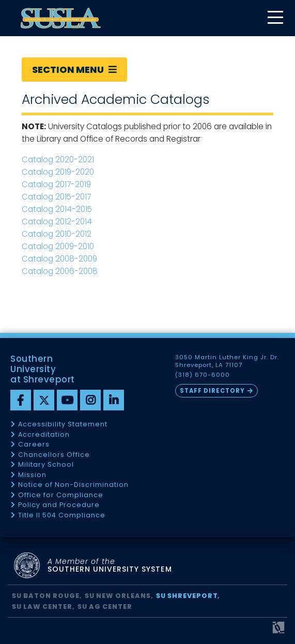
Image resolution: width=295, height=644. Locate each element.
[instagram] (90, 400)
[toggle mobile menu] (275, 18)
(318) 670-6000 (203, 375)
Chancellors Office (54, 455)
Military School (46, 465)
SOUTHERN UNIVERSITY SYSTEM (110, 566)
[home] (61, 18)
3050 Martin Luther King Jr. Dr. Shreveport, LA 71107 (227, 361)
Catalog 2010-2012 (57, 234)
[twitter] (44, 400)
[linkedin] (114, 400)
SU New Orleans (118, 596)
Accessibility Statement (63, 425)
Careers (34, 445)
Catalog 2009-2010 (58, 246)
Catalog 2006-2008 (60, 271)
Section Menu (74, 70)
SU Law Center (42, 607)
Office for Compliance (61, 495)
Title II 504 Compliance (62, 516)
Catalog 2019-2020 (58, 172)
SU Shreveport (187, 596)
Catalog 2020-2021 (58, 159)
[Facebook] (21, 400)
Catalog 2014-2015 (57, 209)
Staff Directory (212, 391)
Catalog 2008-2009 (59, 259)
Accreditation (44, 435)
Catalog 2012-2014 (57, 221)
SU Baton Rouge (46, 596)
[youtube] (67, 400)
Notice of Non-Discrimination (73, 485)
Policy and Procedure (59, 505)
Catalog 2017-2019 (57, 184)
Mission (32, 475)
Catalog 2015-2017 (56, 197)
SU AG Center (105, 607)
